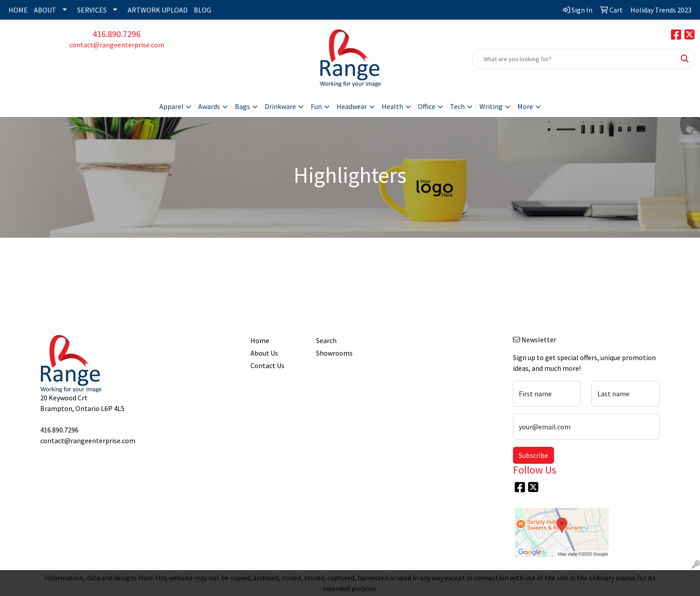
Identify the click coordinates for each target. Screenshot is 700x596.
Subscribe (533, 455)
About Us (264, 353)
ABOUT (45, 10)
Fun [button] (316, 106)
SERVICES (92, 10)
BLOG (202, 10)
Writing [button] (491, 106)
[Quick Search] (574, 59)
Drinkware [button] (280, 106)
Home (260, 340)
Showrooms (334, 353)
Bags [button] (242, 106)
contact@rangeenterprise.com (117, 45)
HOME (18, 10)
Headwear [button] (352, 106)
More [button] (525, 106)
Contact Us (267, 365)
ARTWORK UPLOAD (158, 10)
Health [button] (392, 106)
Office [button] (427, 106)
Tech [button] (457, 106)
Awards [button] (209, 106)
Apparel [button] (171, 106)
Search (326, 340)
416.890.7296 (117, 34)
